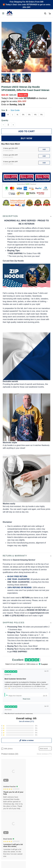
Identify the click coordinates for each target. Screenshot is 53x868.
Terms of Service (8, 817)
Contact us (6, 790)
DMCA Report (27, 858)
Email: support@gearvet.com (13, 772)
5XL (41, 115)
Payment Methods (9, 798)
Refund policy (7, 825)
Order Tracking (7, 786)
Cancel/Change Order (10, 802)
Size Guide (15, 110)
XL (18, 115)
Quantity (5, 120)
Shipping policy (8, 821)
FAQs (4, 794)
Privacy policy (7, 813)
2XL (23, 115)
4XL (35, 115)
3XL (29, 115)
